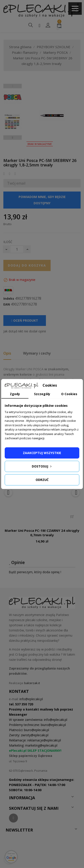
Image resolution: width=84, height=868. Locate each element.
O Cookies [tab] (69, 394)
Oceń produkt (25, 320)
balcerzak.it (32, 683)
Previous (13, 86)
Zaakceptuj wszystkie (42, 453)
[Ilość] (17, 249)
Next (13, 138)
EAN (7, 304)
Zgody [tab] (15, 394)
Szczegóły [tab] (42, 394)
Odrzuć (42, 480)
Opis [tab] (7, 353)
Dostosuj (42, 466)
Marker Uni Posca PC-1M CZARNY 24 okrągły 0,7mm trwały (42, 533)
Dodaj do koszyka (27, 265)
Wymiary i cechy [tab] (37, 353)
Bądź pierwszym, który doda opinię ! (35, 572)
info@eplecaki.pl (31, 699)
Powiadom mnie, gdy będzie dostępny (42, 200)
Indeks (9, 299)
